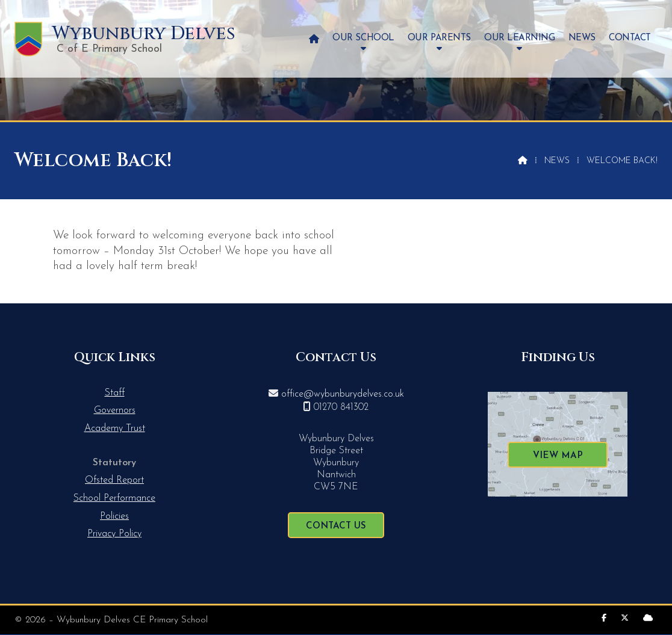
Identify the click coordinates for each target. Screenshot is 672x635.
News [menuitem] (582, 38)
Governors (115, 410)
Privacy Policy (114, 534)
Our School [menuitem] (363, 38)
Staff (115, 393)
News (557, 161)
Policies (114, 516)
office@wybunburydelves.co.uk (343, 394)
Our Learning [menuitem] (519, 38)
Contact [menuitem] (630, 38)
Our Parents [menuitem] (439, 38)
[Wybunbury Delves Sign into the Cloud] (648, 618)
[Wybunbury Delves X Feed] (625, 618)
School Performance (114, 498)
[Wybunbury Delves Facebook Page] (604, 618)
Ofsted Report (114, 480)
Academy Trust (115, 429)
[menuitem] (314, 39)
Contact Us (336, 526)
